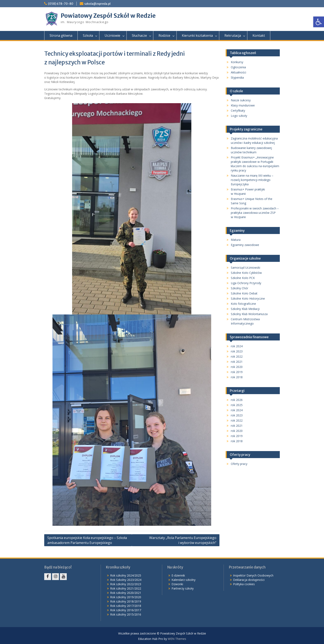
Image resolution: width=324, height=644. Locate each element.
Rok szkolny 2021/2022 (126, 588)
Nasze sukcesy (241, 100)
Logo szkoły (239, 116)
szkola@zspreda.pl (97, 4)
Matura (236, 240)
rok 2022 (237, 356)
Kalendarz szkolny (183, 580)
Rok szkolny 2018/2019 (126, 601)
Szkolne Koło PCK (243, 278)
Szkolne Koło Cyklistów (246, 273)
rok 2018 (237, 377)
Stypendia (237, 77)
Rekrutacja (233, 35)
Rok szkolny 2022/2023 (126, 584)
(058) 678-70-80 (61, 4)
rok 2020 (237, 367)
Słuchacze (139, 35)
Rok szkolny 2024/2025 (126, 575)
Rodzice (164, 35)
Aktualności (238, 72)
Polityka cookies (244, 584)
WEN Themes (177, 639)
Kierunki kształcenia (197, 35)
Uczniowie (112, 35)
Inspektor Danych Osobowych (253, 575)
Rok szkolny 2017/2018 (126, 606)
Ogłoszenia (238, 67)
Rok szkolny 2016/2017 (126, 610)
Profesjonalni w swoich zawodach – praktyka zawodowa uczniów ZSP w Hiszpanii (255, 213)
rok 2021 (237, 362)
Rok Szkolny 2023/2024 (126, 580)
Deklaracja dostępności (249, 580)
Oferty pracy (239, 464)
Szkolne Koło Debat (244, 293)
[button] (319, 22)
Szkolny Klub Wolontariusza (249, 314)
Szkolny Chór (239, 288)
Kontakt (259, 35)
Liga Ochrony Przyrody (246, 283)
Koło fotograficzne (243, 304)
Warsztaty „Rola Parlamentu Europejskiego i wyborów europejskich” (183, 540)
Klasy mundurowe (243, 105)
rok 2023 (237, 351)
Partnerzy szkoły (183, 588)
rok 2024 (237, 346)
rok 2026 (237, 400)
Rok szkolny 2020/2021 (126, 593)
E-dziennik (178, 575)
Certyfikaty (238, 110)
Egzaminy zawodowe (245, 245)
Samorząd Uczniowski (245, 268)
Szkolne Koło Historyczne (248, 298)
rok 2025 (237, 405)
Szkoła (88, 35)
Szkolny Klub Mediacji (245, 309)
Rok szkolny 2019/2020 (126, 597)
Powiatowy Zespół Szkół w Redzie (108, 16)
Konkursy (237, 62)
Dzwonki (177, 584)
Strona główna (61, 35)
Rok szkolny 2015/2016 (126, 614)
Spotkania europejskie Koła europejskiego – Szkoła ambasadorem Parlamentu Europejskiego (87, 540)
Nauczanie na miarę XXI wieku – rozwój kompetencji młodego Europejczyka (252, 180)
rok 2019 (237, 372)
